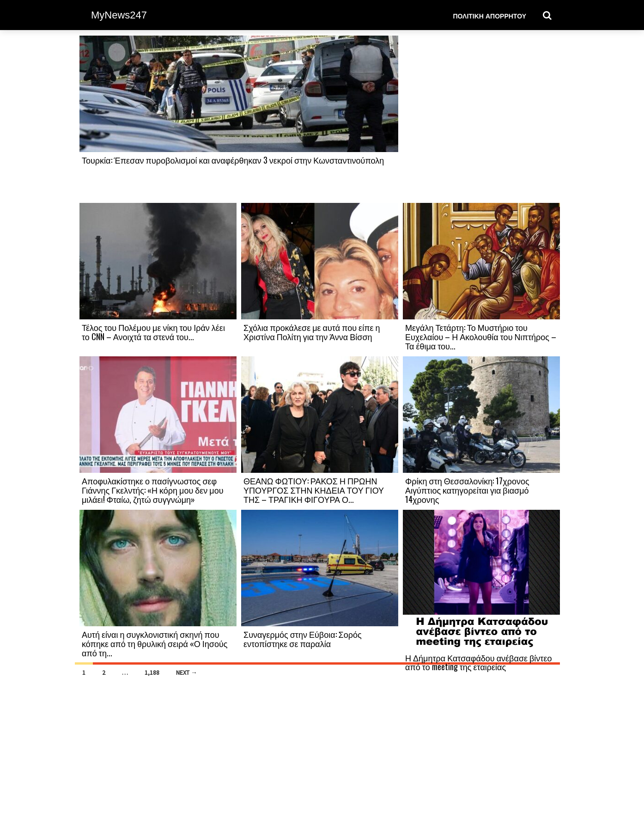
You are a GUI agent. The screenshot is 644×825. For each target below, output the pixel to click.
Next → (187, 672)
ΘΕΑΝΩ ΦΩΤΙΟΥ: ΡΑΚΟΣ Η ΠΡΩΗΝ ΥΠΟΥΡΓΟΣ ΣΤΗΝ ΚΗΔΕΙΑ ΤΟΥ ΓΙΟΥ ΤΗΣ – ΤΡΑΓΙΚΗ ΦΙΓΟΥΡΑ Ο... (314, 490)
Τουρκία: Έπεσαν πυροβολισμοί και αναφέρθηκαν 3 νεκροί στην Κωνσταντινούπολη (233, 160)
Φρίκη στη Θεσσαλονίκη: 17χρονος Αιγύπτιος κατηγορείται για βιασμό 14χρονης (467, 490)
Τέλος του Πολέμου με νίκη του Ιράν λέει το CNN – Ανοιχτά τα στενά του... (153, 332)
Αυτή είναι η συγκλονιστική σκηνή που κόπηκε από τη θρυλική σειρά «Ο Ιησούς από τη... (155, 643)
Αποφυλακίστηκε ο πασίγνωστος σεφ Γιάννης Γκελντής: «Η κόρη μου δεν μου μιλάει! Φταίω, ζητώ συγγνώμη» (153, 490)
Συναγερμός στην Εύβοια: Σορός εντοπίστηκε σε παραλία (303, 639)
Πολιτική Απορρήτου (489, 15)
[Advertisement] (481, 119)
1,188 (152, 672)
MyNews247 (119, 15)
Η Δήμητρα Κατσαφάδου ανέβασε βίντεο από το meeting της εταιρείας (479, 662)
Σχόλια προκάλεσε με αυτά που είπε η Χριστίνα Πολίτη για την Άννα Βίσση (312, 332)
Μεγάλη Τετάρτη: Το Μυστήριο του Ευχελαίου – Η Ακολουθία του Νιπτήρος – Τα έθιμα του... (481, 336)
